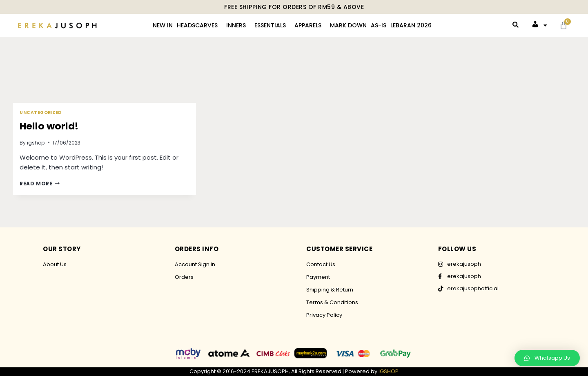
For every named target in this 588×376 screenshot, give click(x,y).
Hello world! (51, 126)
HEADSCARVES (197, 25)
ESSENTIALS (270, 25)
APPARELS (308, 25)
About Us (55, 264)
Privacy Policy (324, 315)
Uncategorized (41, 112)
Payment (318, 277)
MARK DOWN (348, 25)
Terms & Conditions (332, 302)
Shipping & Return (330, 290)
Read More (40, 184)
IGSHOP (389, 371)
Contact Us (321, 264)
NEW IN (163, 25)
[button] (547, 358)
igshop (36, 143)
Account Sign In (195, 264)
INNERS (236, 25)
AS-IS (379, 25)
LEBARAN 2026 (411, 25)
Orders (184, 277)
